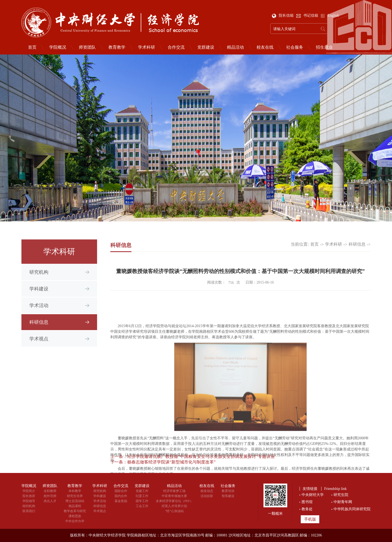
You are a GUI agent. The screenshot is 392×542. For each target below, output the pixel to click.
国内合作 (121, 496)
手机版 (310, 519)
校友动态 (207, 491)
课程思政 (75, 516)
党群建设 (206, 47)
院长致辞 (29, 496)
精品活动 (235, 47)
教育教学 (117, 47)
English (330, 15)
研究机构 (39, 280)
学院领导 (29, 501)
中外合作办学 (75, 521)
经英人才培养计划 (174, 506)
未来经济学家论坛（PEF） (174, 501)
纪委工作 (142, 496)
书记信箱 (308, 15)
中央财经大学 (313, 495)
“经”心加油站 (174, 511)
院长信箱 (283, 15)
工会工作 (142, 506)
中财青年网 (343, 502)
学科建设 (39, 296)
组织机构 (29, 506)
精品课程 (75, 506)
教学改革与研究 (75, 511)
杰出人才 (50, 501)
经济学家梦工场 (174, 491)
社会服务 (295, 47)
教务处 (307, 509)
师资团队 (87, 47)
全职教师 (50, 491)
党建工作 (142, 491)
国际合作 (121, 491)
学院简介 (29, 491)
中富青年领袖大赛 (174, 496)
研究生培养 (75, 496)
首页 (32, 47)
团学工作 (142, 501)
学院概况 (58, 47)
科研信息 (39, 330)
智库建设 (228, 496)
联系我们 (29, 511)
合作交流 (176, 47)
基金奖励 (121, 501)
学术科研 (147, 47)
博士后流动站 (75, 501)
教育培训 (228, 491)
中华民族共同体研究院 (352, 509)
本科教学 (75, 491)
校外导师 (50, 496)
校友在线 (265, 47)
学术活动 (39, 313)
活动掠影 (207, 496)
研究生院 (341, 495)
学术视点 (39, 346)
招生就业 (324, 47)
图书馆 (307, 502)
